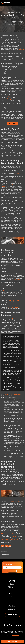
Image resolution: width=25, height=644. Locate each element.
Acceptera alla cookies (12, 641)
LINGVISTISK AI (11, 580)
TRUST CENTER (11, 595)
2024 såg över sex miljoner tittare (11, 291)
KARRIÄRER (11, 604)
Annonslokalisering (6, 99)
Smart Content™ (15, 502)
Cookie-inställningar (13, 638)
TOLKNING (10, 583)
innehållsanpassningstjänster (8, 533)
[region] (12, 635)
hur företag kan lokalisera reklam (13, 394)
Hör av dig (14, 536)
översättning (6, 96)
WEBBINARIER (11, 598)
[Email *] (12, 568)
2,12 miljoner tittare (13, 307)
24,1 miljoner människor (14, 300)
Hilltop (18, 173)
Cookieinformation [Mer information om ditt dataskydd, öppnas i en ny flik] (16, 635)
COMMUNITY (11, 605)
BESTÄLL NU (13, 615)
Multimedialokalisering (7, 318)
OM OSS (10, 594)
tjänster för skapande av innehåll (9, 539)
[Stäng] (23, 628)
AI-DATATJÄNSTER (12, 582)
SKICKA (12, 571)
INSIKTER (10, 597)
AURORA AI (11, 588)
